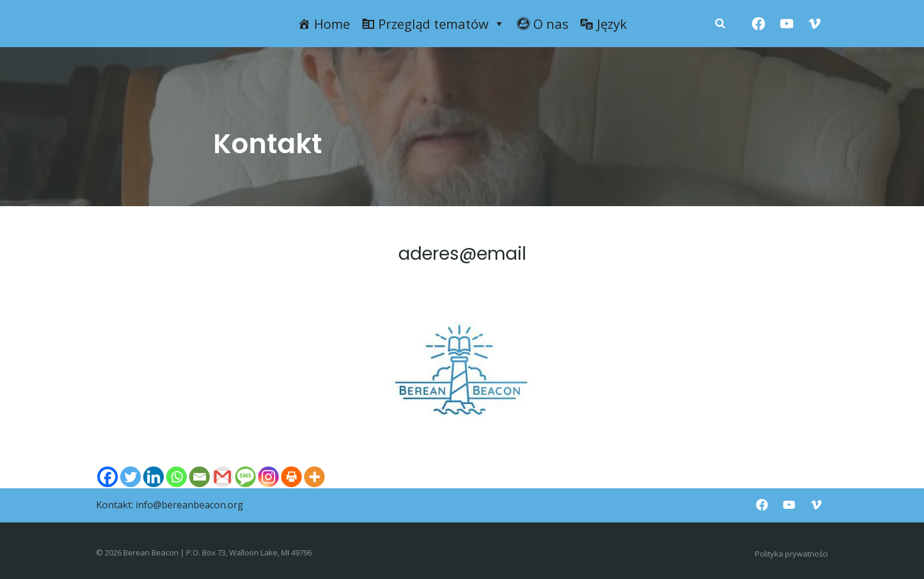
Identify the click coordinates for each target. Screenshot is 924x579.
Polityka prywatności (791, 554)
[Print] (291, 477)
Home (332, 24)
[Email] (199, 477)
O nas (551, 24)
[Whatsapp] (176, 477)
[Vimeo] (815, 24)
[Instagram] (268, 477)
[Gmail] (222, 477)
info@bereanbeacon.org (189, 505)
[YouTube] (786, 24)
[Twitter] (131, 477)
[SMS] (245, 477)
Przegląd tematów (442, 24)
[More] (314, 477)
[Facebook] (759, 24)
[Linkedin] (154, 477)
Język (612, 24)
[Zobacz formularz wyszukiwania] (720, 24)
